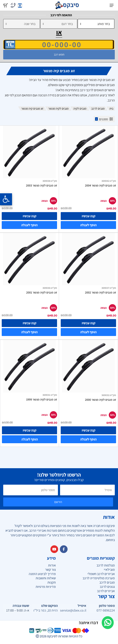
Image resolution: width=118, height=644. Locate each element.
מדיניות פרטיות (46, 587)
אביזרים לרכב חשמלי (101, 574)
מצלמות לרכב (106, 565)
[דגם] (59, 24)
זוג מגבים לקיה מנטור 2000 (101, 400)
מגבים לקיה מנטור (58, 109)
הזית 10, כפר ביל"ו (46, 610)
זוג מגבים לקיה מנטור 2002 (101, 292)
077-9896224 (106, 610)
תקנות (52, 582)
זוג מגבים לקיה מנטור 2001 (42, 292)
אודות (52, 565)
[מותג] (96, 24)
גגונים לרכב (107, 587)
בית (111, 109)
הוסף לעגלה (88, 225)
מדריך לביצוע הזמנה (42, 574)
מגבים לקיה (80, 109)
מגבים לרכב (98, 109)
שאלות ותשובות (46, 578)
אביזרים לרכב (106, 591)
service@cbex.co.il (73, 610)
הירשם (58, 502)
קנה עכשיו (88, 216)
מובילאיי (109, 570)
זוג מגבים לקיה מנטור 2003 (42, 185)
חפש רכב (59, 54)
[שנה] (22, 24)
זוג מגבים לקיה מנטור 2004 (101, 185)
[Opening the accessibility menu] (6, 199)
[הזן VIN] (59, 44)
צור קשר (50, 570)
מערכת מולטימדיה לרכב (99, 578)
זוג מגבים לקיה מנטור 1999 (42, 399)
